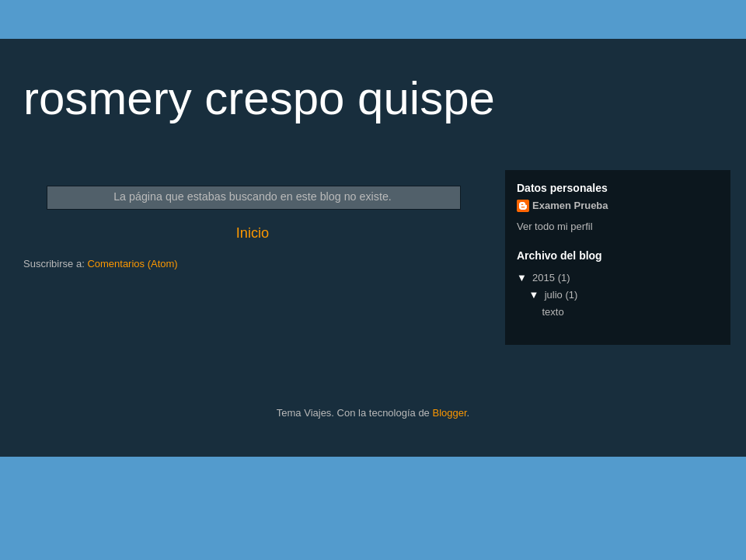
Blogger (449, 413)
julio (555, 295)
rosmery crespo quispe (259, 98)
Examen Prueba (570, 205)
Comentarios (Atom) (132, 264)
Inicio (253, 233)
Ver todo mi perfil (555, 226)
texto (553, 312)
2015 (545, 278)
